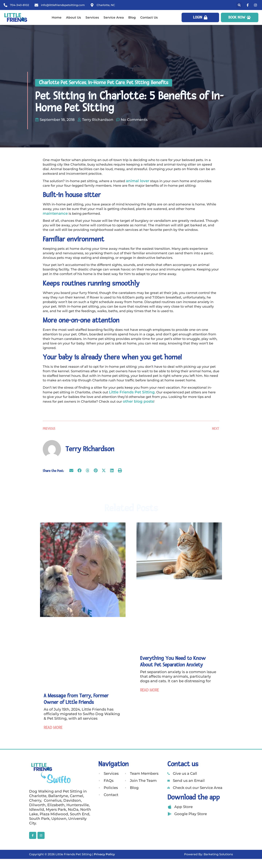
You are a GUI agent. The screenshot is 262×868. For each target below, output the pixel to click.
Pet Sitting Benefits (147, 83)
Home (57, 17)
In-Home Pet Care (106, 83)
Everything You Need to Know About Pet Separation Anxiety (173, 662)
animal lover (138, 181)
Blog (132, 17)
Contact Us (149, 17)
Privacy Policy (104, 854)
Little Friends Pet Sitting (132, 392)
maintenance (55, 213)
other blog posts (138, 401)
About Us (74, 17)
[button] (239, 5)
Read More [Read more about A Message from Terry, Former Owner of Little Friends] (53, 728)
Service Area (114, 17)
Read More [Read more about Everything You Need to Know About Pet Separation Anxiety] (149, 690)
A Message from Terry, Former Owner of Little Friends (76, 699)
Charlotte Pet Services (63, 83)
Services (92, 17)
